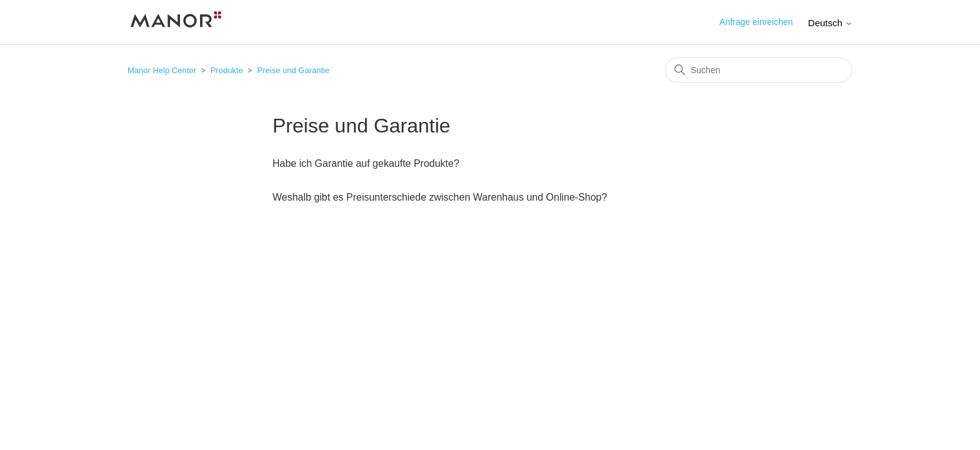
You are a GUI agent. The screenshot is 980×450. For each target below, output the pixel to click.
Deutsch (830, 23)
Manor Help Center (162, 70)
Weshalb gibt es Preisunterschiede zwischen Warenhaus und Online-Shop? (440, 197)
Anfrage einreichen (756, 22)
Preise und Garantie (294, 70)
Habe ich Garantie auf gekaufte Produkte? (366, 163)
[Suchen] (759, 70)
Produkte (227, 70)
